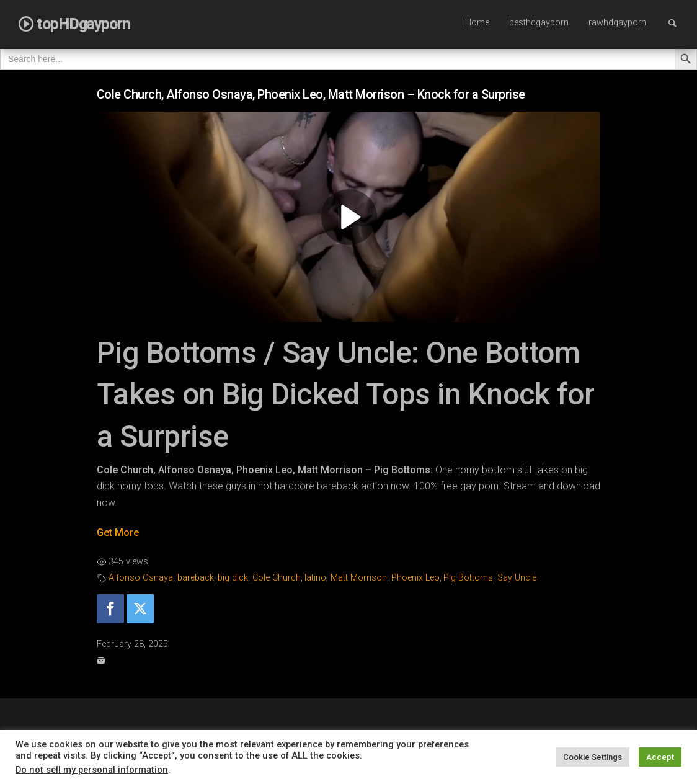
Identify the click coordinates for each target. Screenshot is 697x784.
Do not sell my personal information (92, 770)
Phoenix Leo (415, 578)
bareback (196, 578)
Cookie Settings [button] (593, 757)
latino (315, 578)
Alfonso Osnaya (141, 578)
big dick (233, 578)
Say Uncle (517, 578)
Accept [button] (660, 757)
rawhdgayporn (617, 23)
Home (477, 23)
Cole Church (277, 578)
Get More (118, 532)
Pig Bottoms (468, 578)
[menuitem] (477, 24)
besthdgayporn (539, 23)
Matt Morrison (359, 578)
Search (678, 23)
